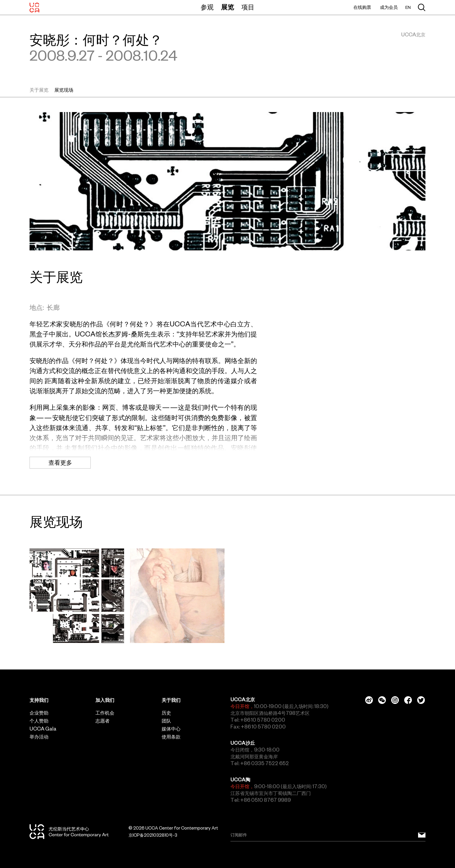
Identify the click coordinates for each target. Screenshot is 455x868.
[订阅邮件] (422, 835)
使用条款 (171, 737)
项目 (248, 7)
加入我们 (105, 700)
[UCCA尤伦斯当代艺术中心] (34, 7)
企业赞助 (39, 713)
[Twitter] (421, 700)
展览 (227, 7)
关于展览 (39, 90)
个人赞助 (39, 721)
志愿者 (103, 721)
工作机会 (105, 713)
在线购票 (362, 7)
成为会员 (389, 7)
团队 (166, 721)
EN (408, 8)
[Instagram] (395, 700)
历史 (166, 713)
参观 (207, 7)
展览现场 (64, 90)
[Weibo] (369, 700)
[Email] (328, 835)
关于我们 (171, 700)
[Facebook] (408, 700)
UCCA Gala (43, 729)
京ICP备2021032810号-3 (153, 835)
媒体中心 (171, 729)
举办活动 (39, 737)
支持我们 (39, 700)
